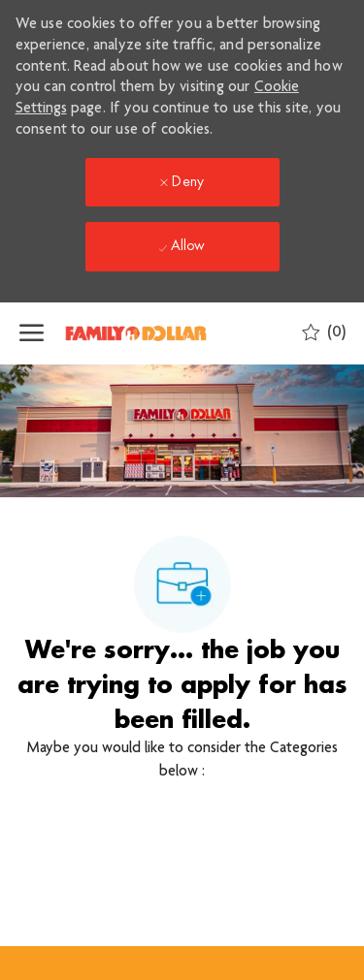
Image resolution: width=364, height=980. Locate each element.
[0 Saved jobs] (324, 333)
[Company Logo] (160, 333)
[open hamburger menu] (32, 333)
